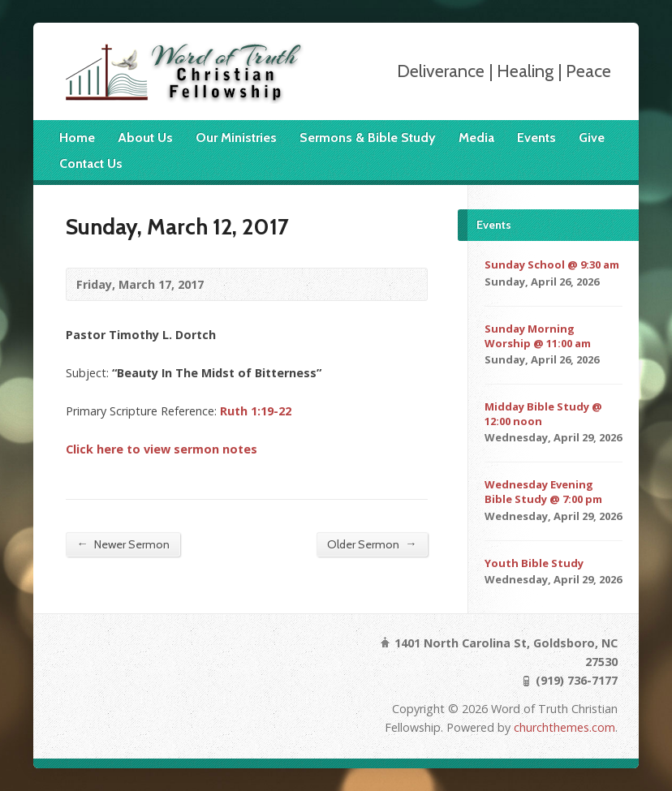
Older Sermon (372, 544)
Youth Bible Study (534, 563)
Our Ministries (236, 138)
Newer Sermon (123, 544)
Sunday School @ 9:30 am (552, 264)
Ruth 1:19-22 (256, 411)
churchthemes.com (564, 727)
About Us (145, 138)
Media (476, 138)
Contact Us (91, 163)
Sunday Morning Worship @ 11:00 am (538, 336)
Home (77, 138)
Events (536, 138)
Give (592, 138)
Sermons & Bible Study (368, 138)
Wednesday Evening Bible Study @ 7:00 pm (543, 492)
